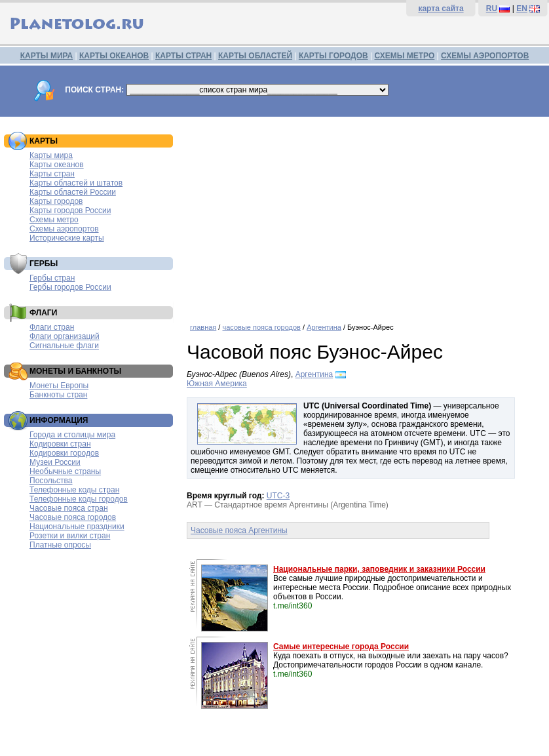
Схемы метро (54, 220)
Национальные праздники (77, 527)
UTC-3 (278, 496)
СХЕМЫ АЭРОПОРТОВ (485, 56)
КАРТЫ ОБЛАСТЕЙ (255, 56)
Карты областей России (73, 192)
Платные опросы (60, 545)
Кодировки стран (60, 444)
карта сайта (441, 9)
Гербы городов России (70, 287)
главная (203, 327)
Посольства (51, 481)
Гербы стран (52, 278)
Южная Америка (217, 384)
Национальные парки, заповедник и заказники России (379, 569)
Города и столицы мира (72, 435)
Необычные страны (65, 471)
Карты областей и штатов (76, 183)
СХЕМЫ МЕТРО (404, 56)
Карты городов (56, 201)
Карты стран (52, 174)
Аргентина (324, 327)
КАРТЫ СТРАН (183, 56)
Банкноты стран (58, 395)
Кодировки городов (64, 453)
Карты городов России (70, 210)
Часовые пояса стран (69, 508)
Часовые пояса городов (73, 517)
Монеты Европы (59, 386)
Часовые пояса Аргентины (239, 530)
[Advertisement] (365, 215)
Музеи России (55, 462)
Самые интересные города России (341, 647)
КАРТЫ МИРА (47, 56)
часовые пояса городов (261, 327)
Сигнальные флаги (64, 346)
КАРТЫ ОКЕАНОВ (114, 56)
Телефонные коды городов (79, 499)
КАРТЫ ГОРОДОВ (333, 56)
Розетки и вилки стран (70, 536)
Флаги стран (52, 327)
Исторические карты (67, 238)
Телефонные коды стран (74, 490)
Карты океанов (57, 165)
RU (492, 9)
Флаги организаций (65, 336)
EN (522, 9)
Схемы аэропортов (64, 229)
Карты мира (51, 155)
